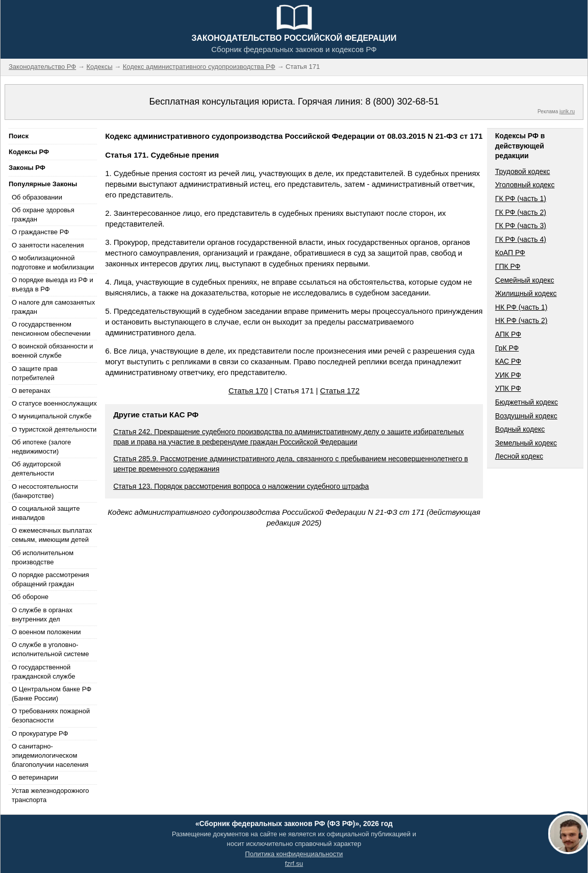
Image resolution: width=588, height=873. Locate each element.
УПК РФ (508, 388)
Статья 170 (248, 391)
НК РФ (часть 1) (521, 307)
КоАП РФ (510, 253)
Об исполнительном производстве (43, 557)
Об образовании (37, 197)
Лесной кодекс (519, 456)
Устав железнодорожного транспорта (50, 795)
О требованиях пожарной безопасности (51, 716)
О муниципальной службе (52, 416)
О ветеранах (31, 391)
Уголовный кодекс (525, 185)
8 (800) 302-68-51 (402, 102)
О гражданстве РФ (40, 232)
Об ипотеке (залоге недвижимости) (41, 447)
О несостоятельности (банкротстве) (45, 491)
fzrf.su (294, 864)
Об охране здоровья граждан (43, 215)
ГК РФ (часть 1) (521, 198)
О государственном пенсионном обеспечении (51, 329)
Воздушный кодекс (526, 416)
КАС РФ (508, 361)
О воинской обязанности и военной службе (52, 351)
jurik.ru (567, 111)
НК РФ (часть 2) (521, 320)
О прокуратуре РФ (40, 733)
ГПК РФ (508, 266)
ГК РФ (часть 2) (521, 212)
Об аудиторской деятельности (36, 469)
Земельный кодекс (526, 443)
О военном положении (46, 632)
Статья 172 (340, 391)
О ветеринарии (35, 777)
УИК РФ (508, 375)
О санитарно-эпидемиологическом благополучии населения (50, 755)
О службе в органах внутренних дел (42, 615)
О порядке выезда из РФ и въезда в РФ (53, 284)
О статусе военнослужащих (54, 403)
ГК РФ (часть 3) (521, 226)
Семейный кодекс (525, 280)
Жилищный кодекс (526, 293)
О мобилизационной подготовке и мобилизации (53, 263)
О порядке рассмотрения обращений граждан (50, 579)
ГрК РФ (507, 348)
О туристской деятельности (54, 429)
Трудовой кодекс (523, 171)
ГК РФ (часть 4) (521, 239)
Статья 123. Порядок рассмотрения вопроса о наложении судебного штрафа (241, 486)
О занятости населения (48, 245)
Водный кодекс (520, 429)
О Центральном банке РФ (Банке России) (52, 694)
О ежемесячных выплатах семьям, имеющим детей (52, 535)
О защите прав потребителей (35, 373)
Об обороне (30, 597)
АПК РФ (508, 334)
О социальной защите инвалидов (46, 513)
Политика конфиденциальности (294, 854)
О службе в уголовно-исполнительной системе (50, 649)
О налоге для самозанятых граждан (53, 307)
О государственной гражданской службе (43, 672)
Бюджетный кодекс (527, 402)
